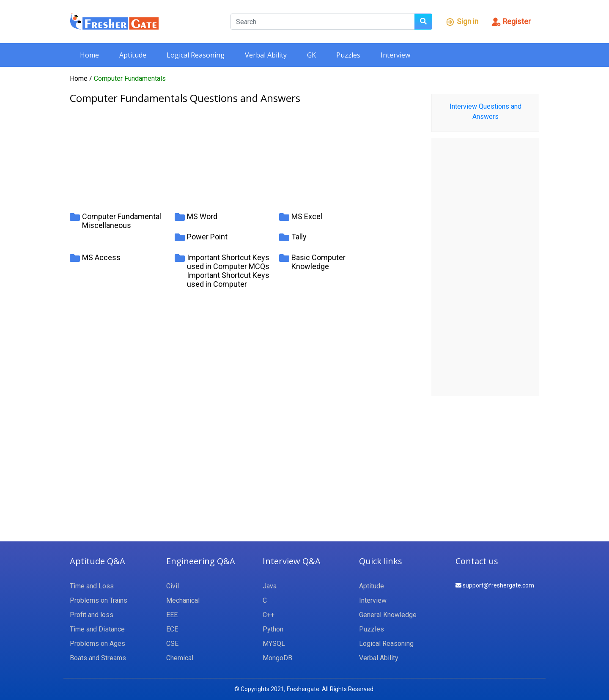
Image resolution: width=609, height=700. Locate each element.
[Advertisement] (244, 154)
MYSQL (274, 644)
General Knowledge (388, 615)
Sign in (462, 22)
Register (511, 22)
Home (89, 55)
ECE (172, 629)
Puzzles (348, 55)
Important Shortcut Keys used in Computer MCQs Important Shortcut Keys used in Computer (228, 271)
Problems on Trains (99, 600)
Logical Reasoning (196, 55)
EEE (172, 615)
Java (270, 586)
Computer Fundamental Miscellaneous (122, 221)
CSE (172, 644)
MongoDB (277, 658)
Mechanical (183, 600)
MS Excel (307, 216)
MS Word (202, 216)
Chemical (180, 658)
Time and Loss (92, 586)
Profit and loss (92, 615)
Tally (299, 237)
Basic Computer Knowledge (318, 262)
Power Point (207, 237)
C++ (269, 615)
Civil (173, 586)
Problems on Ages (97, 644)
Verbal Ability (266, 55)
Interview (395, 55)
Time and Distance (97, 629)
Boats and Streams (98, 658)
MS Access (101, 257)
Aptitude (133, 55)
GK (311, 55)
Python (273, 629)
